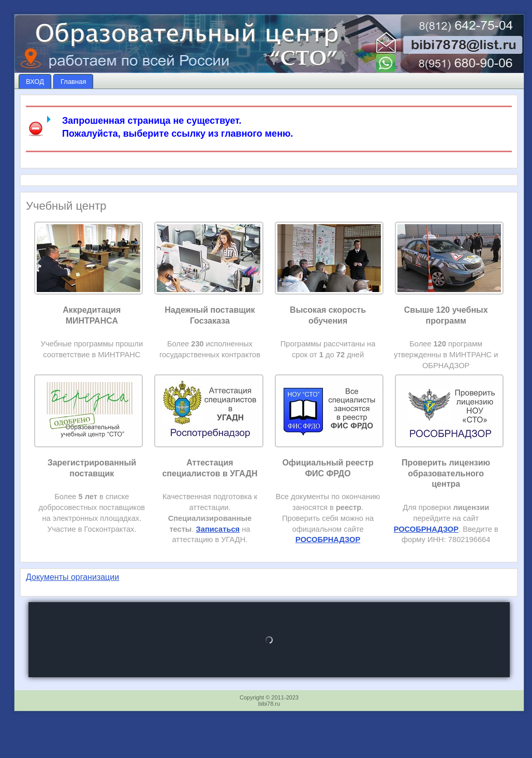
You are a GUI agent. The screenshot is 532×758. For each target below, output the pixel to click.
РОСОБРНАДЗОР (426, 529)
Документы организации (72, 577)
